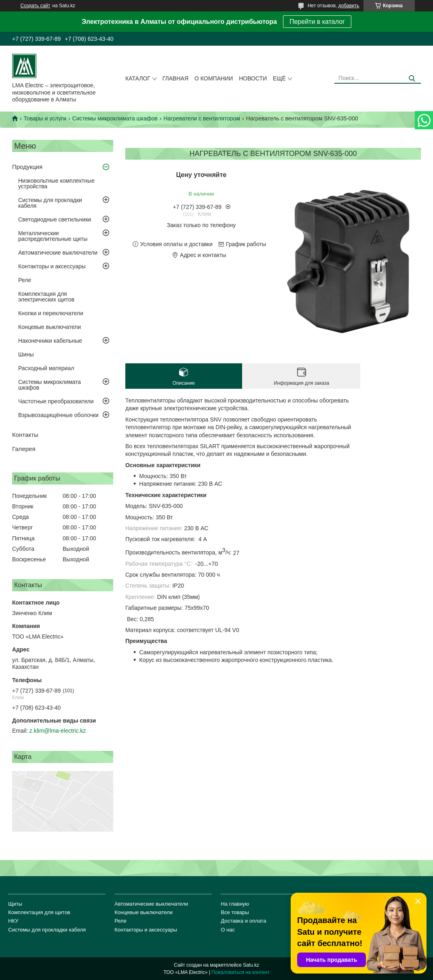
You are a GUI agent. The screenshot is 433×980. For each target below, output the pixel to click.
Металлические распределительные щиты (53, 236)
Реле (25, 280)
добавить (349, 6)
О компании (214, 78)
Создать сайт (36, 6)
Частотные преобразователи (56, 401)
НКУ (13, 921)
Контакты (25, 435)
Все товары (235, 912)
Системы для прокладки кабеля (50, 203)
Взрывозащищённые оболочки (58, 415)
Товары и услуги (45, 118)
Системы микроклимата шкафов (115, 118)
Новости (253, 78)
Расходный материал (46, 368)
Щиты (15, 904)
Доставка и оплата (243, 921)
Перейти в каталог (317, 22)
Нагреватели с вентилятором (202, 118)
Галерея (24, 449)
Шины (26, 354)
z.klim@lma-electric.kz (58, 731)
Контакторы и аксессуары (52, 266)
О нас (228, 930)
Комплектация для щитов (39, 912)
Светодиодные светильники (55, 219)
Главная (175, 78)
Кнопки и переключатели (51, 313)
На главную (235, 904)
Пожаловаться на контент (240, 972)
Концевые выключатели (50, 327)
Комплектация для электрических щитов (46, 297)
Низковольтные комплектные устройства (56, 183)
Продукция (27, 167)
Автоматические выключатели (58, 253)
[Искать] (412, 79)
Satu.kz (251, 965)
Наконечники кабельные (50, 341)
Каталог (138, 78)
